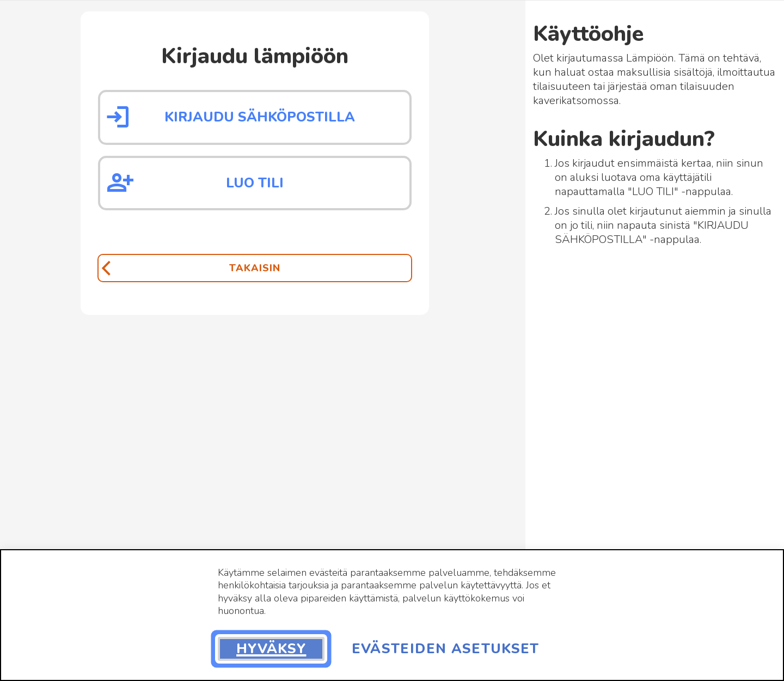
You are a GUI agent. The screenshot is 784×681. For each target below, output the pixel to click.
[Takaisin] (255, 268)
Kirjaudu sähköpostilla (260, 117)
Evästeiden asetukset (446, 649)
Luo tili (255, 183)
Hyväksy (271, 649)
